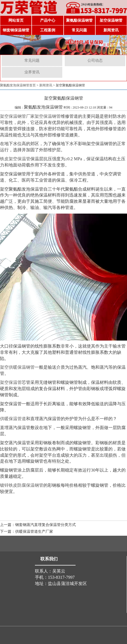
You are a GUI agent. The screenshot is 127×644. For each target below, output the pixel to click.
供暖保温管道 (13, 419)
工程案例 (48, 30)
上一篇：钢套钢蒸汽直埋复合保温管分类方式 (38, 525)
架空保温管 (11, 382)
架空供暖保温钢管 (17, 367)
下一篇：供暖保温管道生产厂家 (27, 532)
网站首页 (16, 20)
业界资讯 (32, 72)
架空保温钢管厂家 (17, 116)
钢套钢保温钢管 (16, 30)
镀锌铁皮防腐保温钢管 (22, 485)
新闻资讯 (111, 30)
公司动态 (95, 61)
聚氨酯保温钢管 (79, 20)
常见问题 (79, 30)
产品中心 (48, 20)
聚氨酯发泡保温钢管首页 (18, 85)
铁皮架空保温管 (15, 159)
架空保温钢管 (111, 20)
